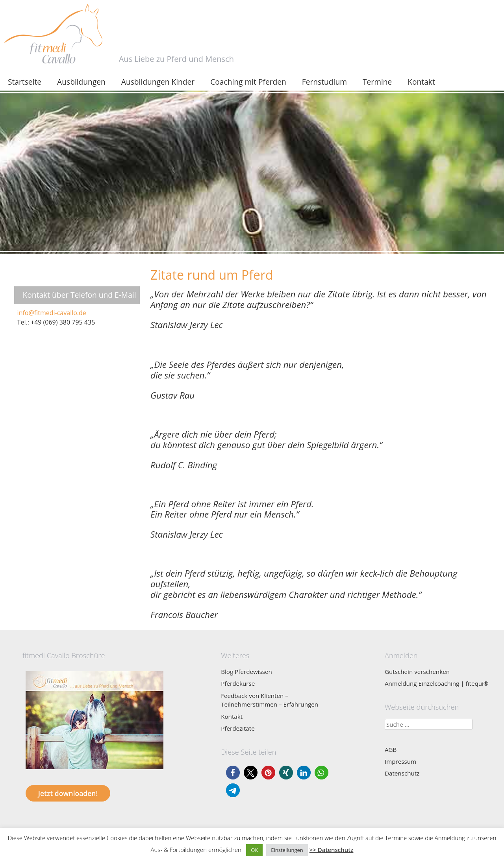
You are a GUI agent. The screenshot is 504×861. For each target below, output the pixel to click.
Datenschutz (402, 773)
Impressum (400, 761)
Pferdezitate (238, 728)
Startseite (25, 82)
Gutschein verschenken (417, 672)
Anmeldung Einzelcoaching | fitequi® (437, 683)
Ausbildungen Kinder (158, 82)
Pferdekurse (238, 683)
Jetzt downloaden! (68, 793)
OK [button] (254, 850)
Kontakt (421, 82)
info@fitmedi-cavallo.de (52, 313)
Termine (377, 82)
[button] (233, 773)
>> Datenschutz (332, 850)
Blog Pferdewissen (246, 672)
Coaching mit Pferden (248, 82)
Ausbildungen (81, 82)
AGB (391, 750)
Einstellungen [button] (287, 850)
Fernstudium (324, 82)
